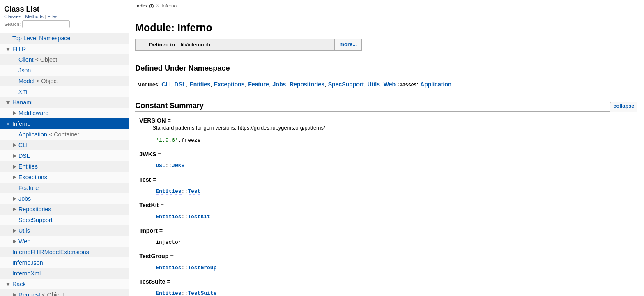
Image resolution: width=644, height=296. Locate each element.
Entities (200, 84)
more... (348, 44)
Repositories (307, 84)
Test (194, 194)
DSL (180, 84)
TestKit (199, 221)
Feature (259, 84)
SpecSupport (346, 84)
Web (390, 84)
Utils (374, 84)
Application (436, 84)
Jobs (279, 84)
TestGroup (202, 275)
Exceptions (229, 84)
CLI (166, 84)
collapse (624, 106)
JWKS (178, 168)
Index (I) (144, 6)
